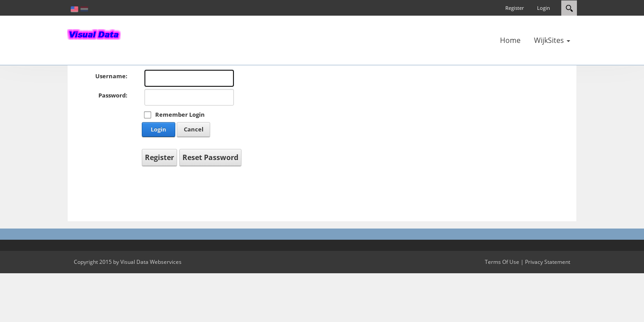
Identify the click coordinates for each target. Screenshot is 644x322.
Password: (113, 95)
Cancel (194, 129)
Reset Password (210, 157)
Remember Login (180, 114)
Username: (111, 76)
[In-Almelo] (94, 34)
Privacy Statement (548, 262)
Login (544, 8)
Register (515, 8)
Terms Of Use (502, 262)
